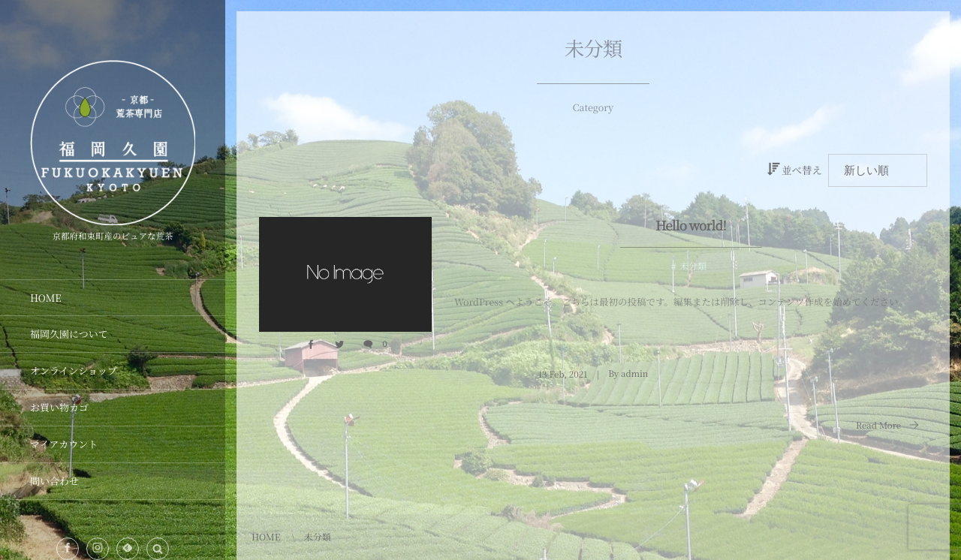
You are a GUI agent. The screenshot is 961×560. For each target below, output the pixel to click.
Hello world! (691, 225)
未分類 (693, 266)
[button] (158, 549)
